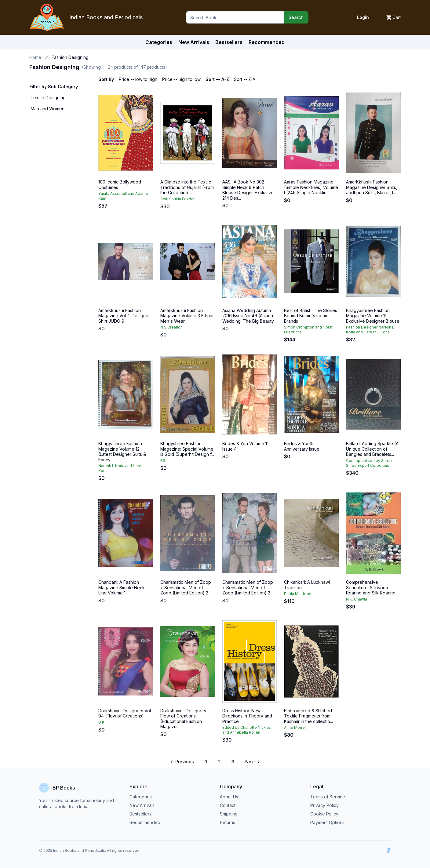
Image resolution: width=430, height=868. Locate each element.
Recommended (145, 822)
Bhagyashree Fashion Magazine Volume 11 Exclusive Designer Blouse (373, 316)
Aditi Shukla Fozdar (177, 199)
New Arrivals (142, 805)
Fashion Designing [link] (70, 57)
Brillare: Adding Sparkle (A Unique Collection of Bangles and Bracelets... (372, 449)
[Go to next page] (252, 762)
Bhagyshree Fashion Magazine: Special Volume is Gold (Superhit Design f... (187, 449)
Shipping (229, 814)
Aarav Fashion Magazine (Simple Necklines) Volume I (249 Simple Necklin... (311, 187)
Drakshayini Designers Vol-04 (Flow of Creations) (126, 713)
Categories (159, 42)
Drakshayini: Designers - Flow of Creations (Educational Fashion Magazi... (185, 719)
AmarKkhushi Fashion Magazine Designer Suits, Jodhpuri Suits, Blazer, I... (372, 187)
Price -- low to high (138, 79)
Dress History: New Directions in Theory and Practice (247, 716)
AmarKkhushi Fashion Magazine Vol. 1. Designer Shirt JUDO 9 (124, 316)
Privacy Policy (324, 805)
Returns (228, 822)
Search (296, 17)
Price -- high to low (181, 79)
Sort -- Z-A (245, 79)
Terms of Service (328, 797)
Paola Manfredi (298, 594)
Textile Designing (48, 98)
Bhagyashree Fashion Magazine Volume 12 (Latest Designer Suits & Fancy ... (122, 452)
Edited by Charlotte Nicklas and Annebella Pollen (247, 730)
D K (101, 722)
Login (363, 17)
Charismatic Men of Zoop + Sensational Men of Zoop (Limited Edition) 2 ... (186, 587)
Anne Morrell (295, 727)
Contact (228, 805)
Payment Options (327, 822)
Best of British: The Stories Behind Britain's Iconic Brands (311, 316)
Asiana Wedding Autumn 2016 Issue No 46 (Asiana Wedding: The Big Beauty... (249, 316)
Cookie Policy (324, 814)
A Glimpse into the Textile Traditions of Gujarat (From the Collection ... (187, 187)
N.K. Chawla (357, 599)
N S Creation (171, 327)
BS (163, 461)
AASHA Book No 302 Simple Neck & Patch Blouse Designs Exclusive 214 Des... (248, 190)
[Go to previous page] (182, 762)
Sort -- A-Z (217, 79)
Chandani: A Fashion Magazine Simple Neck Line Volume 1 (122, 587)
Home (35, 57)
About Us (229, 797)
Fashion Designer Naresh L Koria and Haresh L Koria (370, 330)
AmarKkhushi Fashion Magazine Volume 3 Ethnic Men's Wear (187, 316)
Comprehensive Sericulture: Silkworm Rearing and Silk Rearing (371, 587)
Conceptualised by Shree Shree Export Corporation (369, 463)
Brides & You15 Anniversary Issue (302, 446)
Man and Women (47, 109)
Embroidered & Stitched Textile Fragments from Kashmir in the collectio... (308, 716)
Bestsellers (140, 814)
